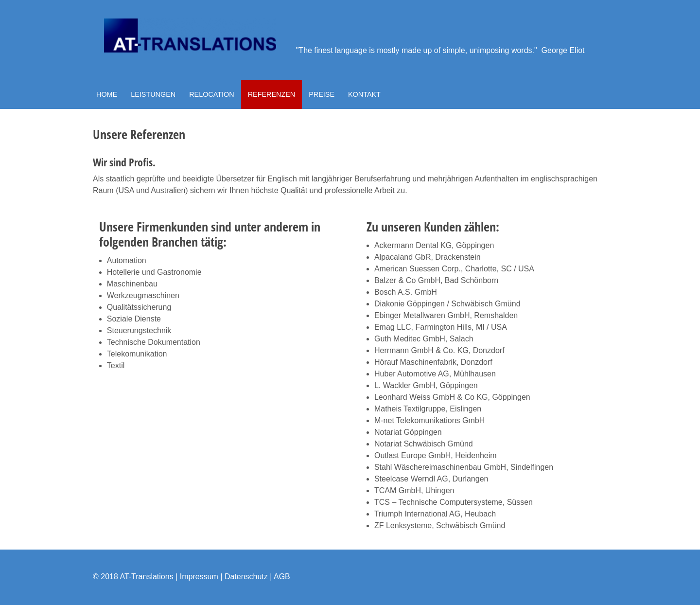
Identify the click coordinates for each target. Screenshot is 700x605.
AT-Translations (146, 577)
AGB (282, 577)
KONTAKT (364, 94)
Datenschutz (246, 577)
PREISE (322, 94)
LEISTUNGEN (153, 94)
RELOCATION (212, 94)
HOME (107, 94)
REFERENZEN (272, 94)
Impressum (199, 577)
